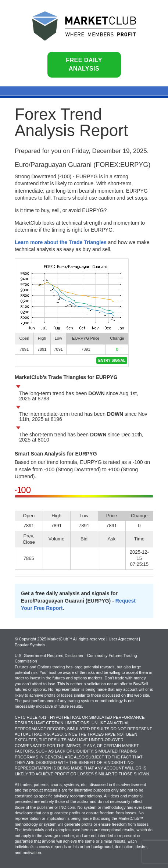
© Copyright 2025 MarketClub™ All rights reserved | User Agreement (77, 639)
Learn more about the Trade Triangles (61, 242)
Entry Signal (112, 360)
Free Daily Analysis (84, 64)
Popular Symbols (30, 645)
